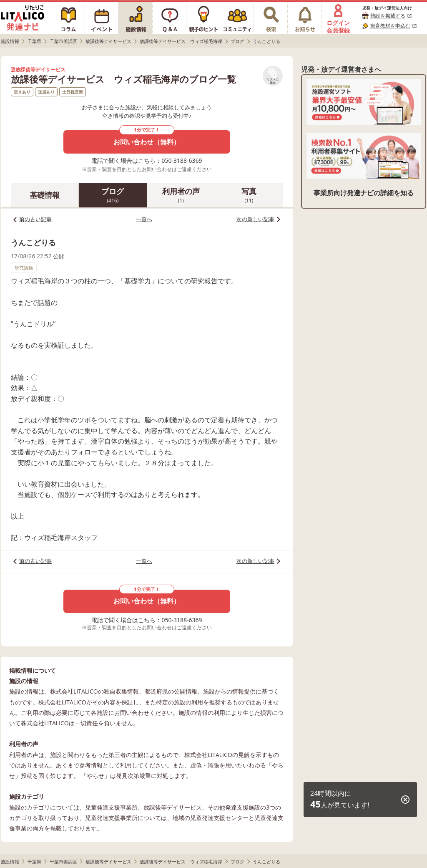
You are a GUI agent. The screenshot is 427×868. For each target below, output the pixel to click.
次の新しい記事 (255, 219)
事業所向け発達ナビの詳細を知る (364, 193)
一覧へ (144, 219)
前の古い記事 (35, 219)
